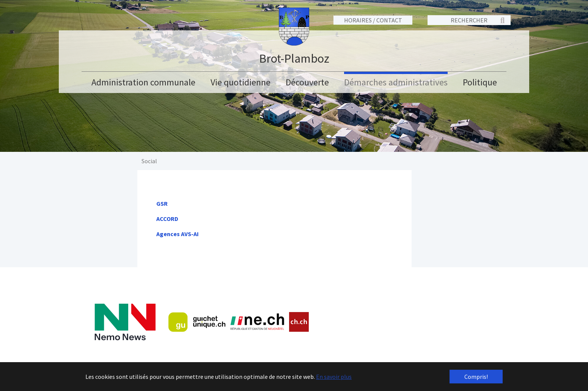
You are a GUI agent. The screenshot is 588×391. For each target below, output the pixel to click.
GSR (162, 203)
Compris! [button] (476, 377)
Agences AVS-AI (178, 234)
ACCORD (167, 219)
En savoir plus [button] (334, 377)
